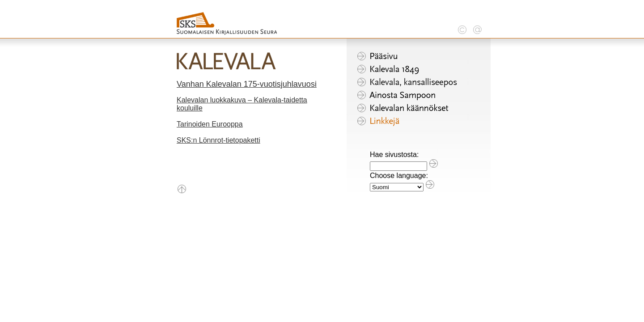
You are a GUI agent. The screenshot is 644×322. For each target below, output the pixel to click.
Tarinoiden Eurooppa (210, 124)
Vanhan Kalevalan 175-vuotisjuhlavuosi (247, 84)
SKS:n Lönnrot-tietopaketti (218, 140)
